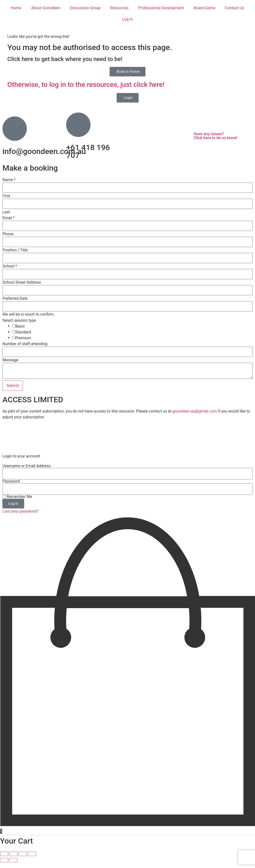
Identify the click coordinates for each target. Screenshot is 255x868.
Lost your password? (20, 517)
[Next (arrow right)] (13, 866)
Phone (8, 234)
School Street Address (22, 282)
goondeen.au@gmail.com (194, 411)
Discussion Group (85, 8)
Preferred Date (15, 299)
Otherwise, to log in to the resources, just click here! (86, 85)
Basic (20, 326)
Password (11, 487)
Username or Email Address (26, 472)
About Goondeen (46, 8)
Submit (13, 386)
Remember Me (17, 502)
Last (6, 212)
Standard (23, 332)
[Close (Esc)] (32, 859)
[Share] (23, 859)
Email (9, 218)
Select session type (19, 320)
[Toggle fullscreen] (13, 859)
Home (16, 8)
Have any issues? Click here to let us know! (216, 136)
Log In (128, 19)
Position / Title (15, 250)
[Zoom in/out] (4, 859)
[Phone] (127, 242)
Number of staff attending (25, 344)
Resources (119, 8)
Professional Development (161, 8)
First (6, 196)
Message (10, 360)
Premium (23, 338)
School (10, 266)
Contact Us (235, 8)
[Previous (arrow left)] (4, 866)
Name (9, 180)
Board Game (204, 8)
